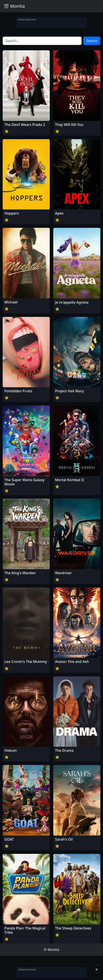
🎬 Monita (14, 6)
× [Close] (97, 969)
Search (92, 41)
